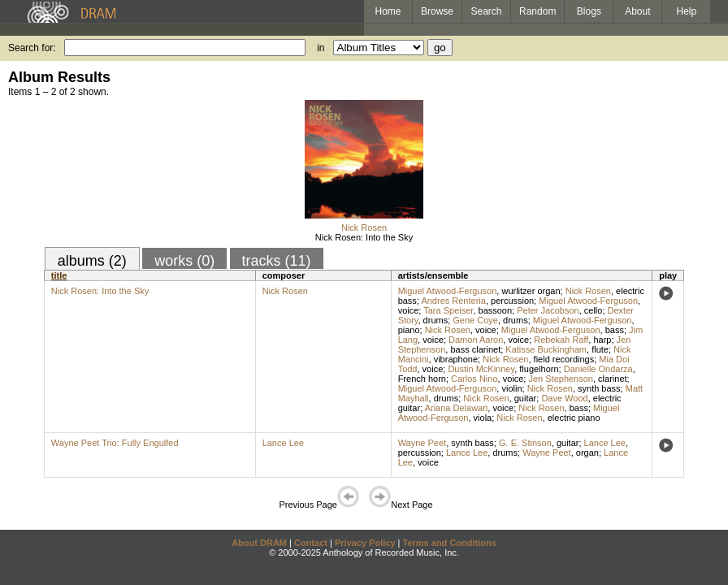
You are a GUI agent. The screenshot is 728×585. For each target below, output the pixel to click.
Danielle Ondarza (598, 369)
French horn (422, 379)
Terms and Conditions (450, 543)
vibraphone (456, 359)
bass (615, 330)
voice (409, 310)
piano (409, 330)
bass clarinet (475, 349)
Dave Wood (564, 398)
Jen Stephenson (561, 379)
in (321, 48)
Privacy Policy (365, 543)
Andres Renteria (453, 301)
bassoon (496, 310)
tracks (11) (277, 261)
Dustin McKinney (481, 369)
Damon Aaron (476, 340)
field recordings (564, 359)
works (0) (184, 261)
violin (511, 388)
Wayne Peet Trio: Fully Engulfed (115, 443)
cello (594, 310)
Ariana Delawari (457, 408)
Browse (437, 11)
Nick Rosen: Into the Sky (364, 237)
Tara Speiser (448, 310)
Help (687, 11)
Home (388, 11)
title (59, 275)
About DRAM (259, 543)
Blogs (589, 11)
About (637, 11)
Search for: (32, 48)
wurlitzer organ (531, 291)
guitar (526, 398)
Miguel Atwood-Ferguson (448, 291)
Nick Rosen (364, 227)
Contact (311, 543)
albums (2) (92, 261)
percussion (512, 301)
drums (436, 320)
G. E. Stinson (525, 443)
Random (537, 11)
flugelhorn (539, 369)
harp (602, 340)
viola (483, 418)
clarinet (612, 379)
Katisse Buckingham (546, 349)
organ (587, 453)
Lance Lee (283, 443)
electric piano (574, 418)
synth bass (599, 388)
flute (600, 349)
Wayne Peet (422, 443)
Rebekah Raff (561, 340)
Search (487, 11)
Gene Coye (475, 320)
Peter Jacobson (548, 310)
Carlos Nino (474, 379)
